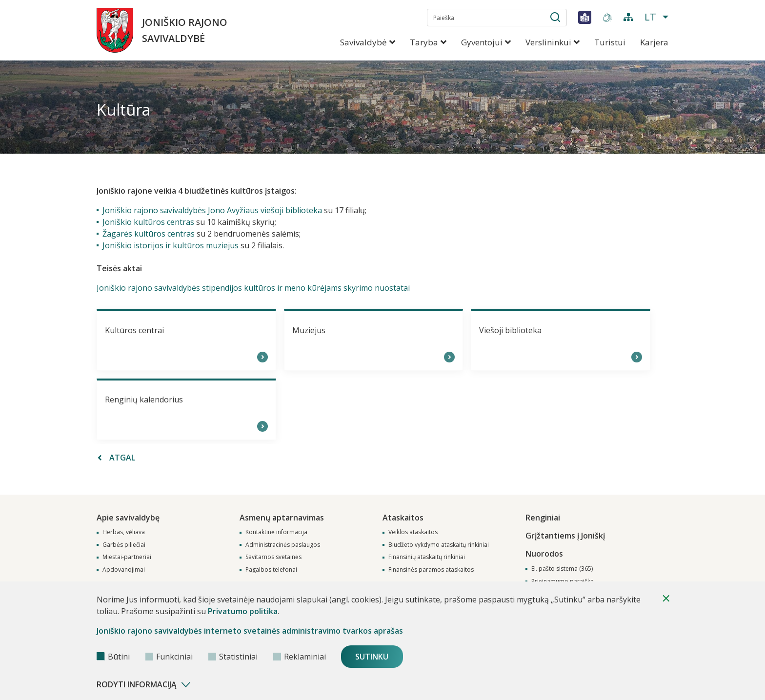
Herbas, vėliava (124, 532)
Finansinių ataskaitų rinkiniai (427, 557)
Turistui (610, 42)
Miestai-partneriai (127, 557)
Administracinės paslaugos (283, 544)
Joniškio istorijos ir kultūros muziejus (171, 245)
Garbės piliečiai (124, 544)
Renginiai (543, 516)
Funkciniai (169, 657)
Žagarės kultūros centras (149, 234)
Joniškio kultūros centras (148, 222)
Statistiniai (233, 657)
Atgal (117, 458)
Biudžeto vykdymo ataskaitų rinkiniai (439, 544)
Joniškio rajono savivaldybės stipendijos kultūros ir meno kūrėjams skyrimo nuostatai (253, 288)
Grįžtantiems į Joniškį (565, 534)
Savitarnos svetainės (273, 557)
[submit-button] (555, 19)
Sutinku (373, 657)
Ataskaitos (403, 516)
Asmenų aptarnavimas (282, 516)
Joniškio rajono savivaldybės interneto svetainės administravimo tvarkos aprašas (250, 631)
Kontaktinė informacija (276, 532)
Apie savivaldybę (128, 516)
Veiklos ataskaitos (413, 532)
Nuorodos (544, 551)
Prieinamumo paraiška (563, 580)
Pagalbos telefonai (271, 569)
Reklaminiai (300, 657)
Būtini (113, 657)
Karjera (654, 42)
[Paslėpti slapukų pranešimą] (666, 599)
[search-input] (497, 18)
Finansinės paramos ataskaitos (431, 569)
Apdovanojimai (124, 569)
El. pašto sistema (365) (562, 567)
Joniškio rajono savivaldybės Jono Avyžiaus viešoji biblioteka (212, 210)
